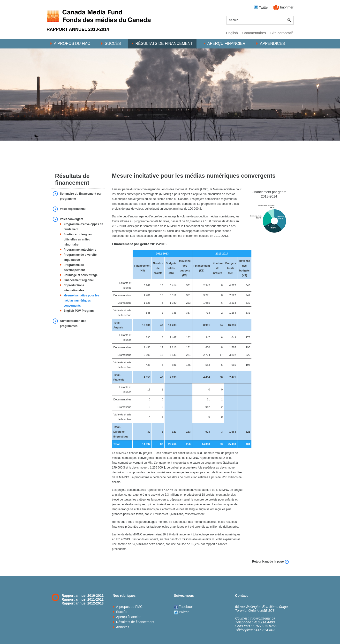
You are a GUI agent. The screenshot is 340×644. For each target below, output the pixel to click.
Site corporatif (282, 33)
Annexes (123, 627)
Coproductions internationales (74, 288)
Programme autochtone (80, 250)
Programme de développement (74, 267)
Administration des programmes (73, 323)
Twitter (261, 7)
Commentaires (254, 33)
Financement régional (79, 280)
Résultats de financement (164, 44)
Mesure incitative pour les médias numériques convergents (81, 301)
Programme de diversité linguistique (80, 257)
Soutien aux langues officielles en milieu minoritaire (78, 239)
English (232, 33)
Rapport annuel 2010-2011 (83, 596)
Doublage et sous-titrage (81, 275)
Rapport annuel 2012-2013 (83, 603)
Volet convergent (72, 219)
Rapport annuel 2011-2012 (83, 599)
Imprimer (287, 7)
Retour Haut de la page (268, 562)
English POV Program (79, 311)
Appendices (272, 44)
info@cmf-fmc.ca (262, 618)
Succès (113, 44)
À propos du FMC (72, 44)
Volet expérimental (73, 209)
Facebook (184, 607)
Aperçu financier (226, 44)
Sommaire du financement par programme (81, 196)
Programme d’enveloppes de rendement (83, 227)
